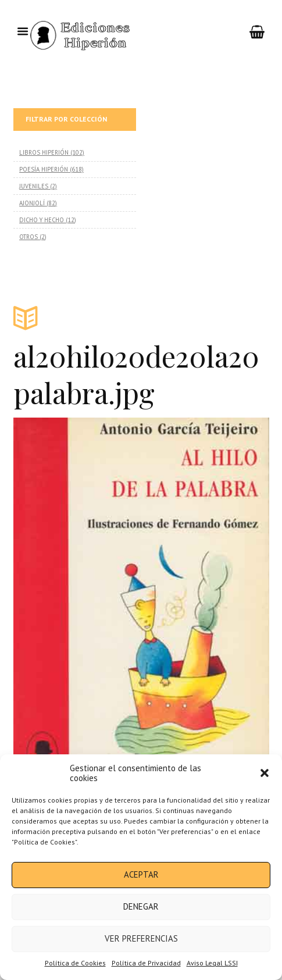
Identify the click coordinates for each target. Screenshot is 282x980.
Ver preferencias (141, 938)
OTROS (28, 237)
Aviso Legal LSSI (212, 963)
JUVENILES (34, 186)
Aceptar (141, 874)
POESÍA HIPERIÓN (44, 169)
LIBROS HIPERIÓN (44, 152)
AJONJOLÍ (32, 203)
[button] (265, 773)
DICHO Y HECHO (42, 220)
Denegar (141, 906)
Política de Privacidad (146, 963)
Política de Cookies (75, 963)
